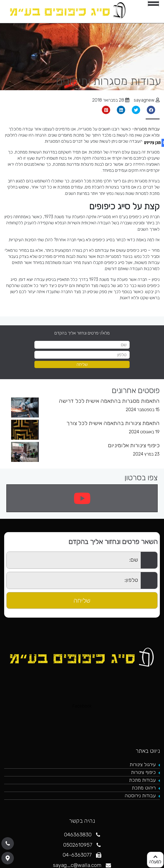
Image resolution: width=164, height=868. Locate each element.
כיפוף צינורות (143, 772)
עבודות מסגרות (147, 129)
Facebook (82, 706)
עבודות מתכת (142, 780)
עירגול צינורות (143, 764)
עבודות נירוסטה (140, 796)
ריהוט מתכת (144, 788)
